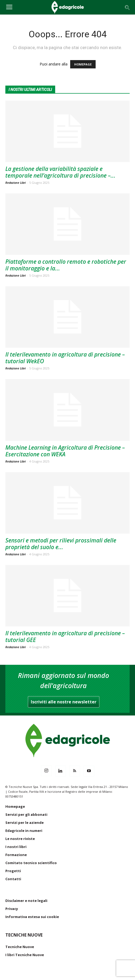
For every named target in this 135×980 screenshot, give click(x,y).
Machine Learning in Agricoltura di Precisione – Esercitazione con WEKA (65, 451)
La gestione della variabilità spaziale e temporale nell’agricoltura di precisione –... (60, 172)
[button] (127, 7)
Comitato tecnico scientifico (31, 863)
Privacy (12, 909)
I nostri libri (16, 847)
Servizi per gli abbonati (26, 814)
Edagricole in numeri (24, 831)
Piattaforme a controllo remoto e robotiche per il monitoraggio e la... (66, 265)
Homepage (15, 806)
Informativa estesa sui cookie (32, 917)
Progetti (13, 871)
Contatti (13, 879)
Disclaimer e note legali (26, 901)
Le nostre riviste (20, 839)
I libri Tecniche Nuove (25, 955)
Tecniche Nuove (20, 947)
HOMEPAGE (83, 64)
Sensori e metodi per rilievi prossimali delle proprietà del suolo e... (61, 544)
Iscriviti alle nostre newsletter (64, 702)
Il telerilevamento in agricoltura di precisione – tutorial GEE (65, 636)
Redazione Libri (16, 183)
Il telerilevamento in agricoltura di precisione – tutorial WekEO (65, 358)
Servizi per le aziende (25, 823)
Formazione (16, 855)
